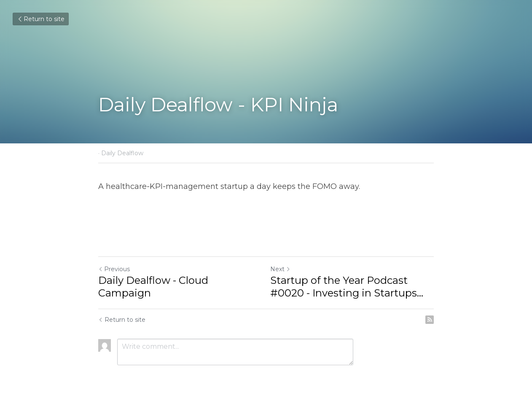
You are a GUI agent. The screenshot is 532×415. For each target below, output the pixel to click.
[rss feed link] (430, 320)
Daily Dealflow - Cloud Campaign (153, 287)
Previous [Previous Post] (114, 269)
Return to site (41, 19)
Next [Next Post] (280, 269)
